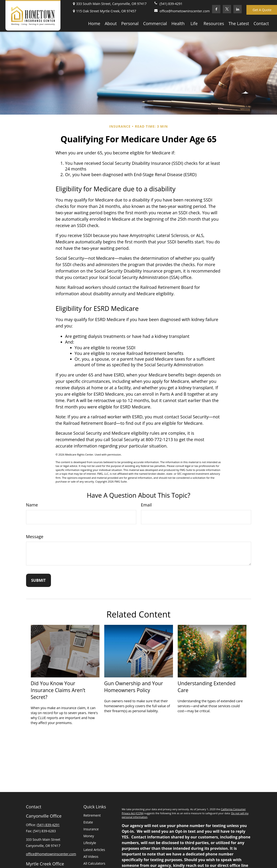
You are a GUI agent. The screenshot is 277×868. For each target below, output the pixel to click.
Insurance (91, 829)
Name (32, 505)
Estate (88, 822)
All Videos (91, 857)
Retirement (92, 815)
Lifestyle (90, 843)
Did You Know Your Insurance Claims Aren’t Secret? (58, 690)
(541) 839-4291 (168, 4)
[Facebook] (216, 9)
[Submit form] (39, 580)
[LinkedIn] (238, 9)
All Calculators (94, 863)
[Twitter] (227, 9)
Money (89, 836)
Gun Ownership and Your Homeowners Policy (134, 687)
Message (35, 537)
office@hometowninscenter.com (182, 11)
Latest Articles (94, 850)
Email (146, 505)
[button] (94, 23)
